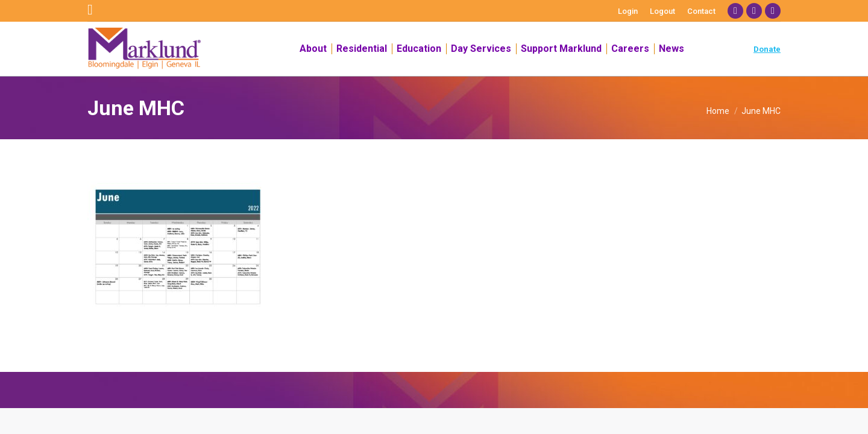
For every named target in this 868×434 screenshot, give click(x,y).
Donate (767, 49)
